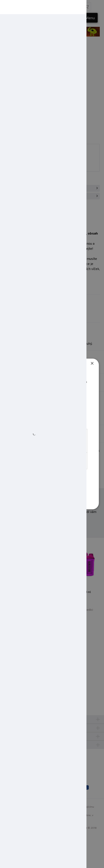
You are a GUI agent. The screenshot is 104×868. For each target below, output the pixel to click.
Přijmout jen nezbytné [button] (53, 491)
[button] (39, 502)
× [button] (92, 363)
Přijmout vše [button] (53, 479)
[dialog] (52, 434)
